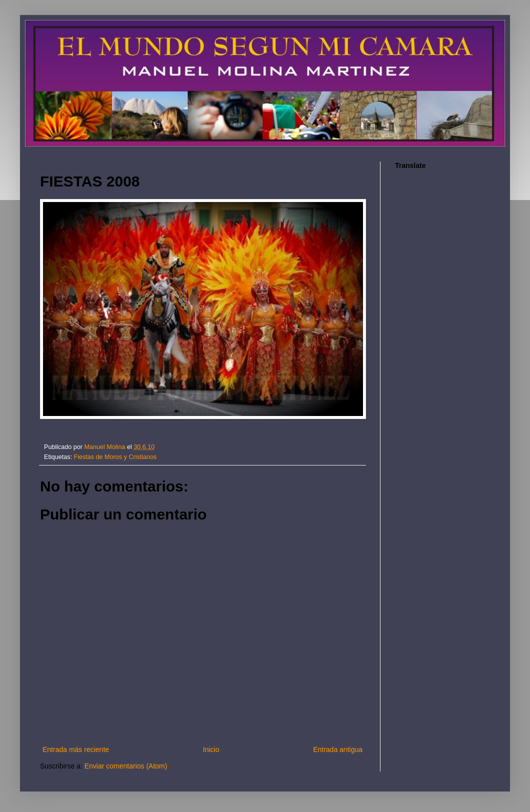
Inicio (211, 749)
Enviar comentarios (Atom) (126, 766)
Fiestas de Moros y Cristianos (115, 457)
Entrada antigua (338, 749)
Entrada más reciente (76, 749)
